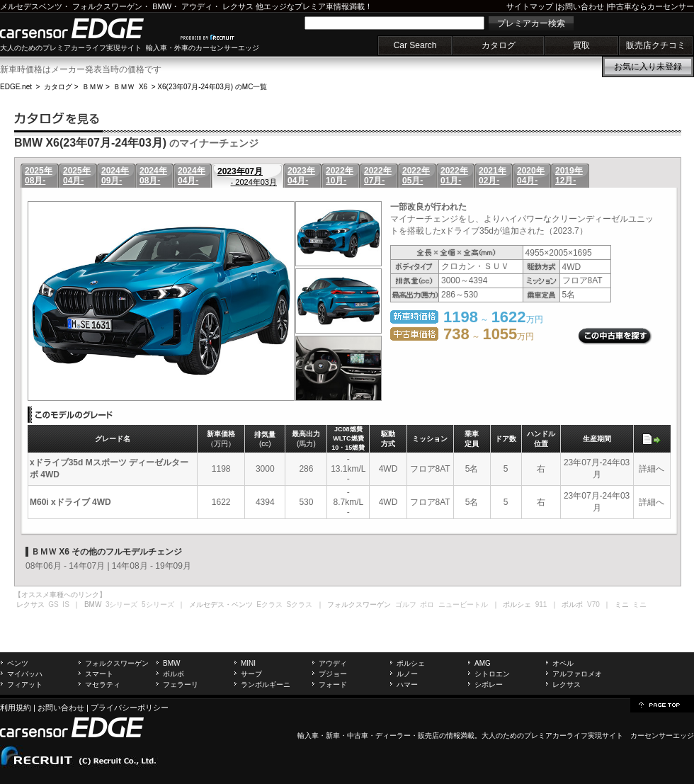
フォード (333, 684)
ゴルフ (406, 604)
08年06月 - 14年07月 (65, 566)
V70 (593, 604)
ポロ (427, 604)
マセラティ (103, 684)
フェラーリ (181, 684)
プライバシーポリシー (130, 708)
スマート (99, 674)
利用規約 (16, 708)
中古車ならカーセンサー (651, 6)
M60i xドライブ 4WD (70, 502)
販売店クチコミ (656, 45)
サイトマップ (530, 6)
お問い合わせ (581, 6)
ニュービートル (463, 604)
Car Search (415, 45)
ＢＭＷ (93, 87)
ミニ (639, 604)
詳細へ (652, 469)
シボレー (489, 684)
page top (662, 704)
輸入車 (308, 735)
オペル (563, 663)
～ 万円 (489, 336)
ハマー (407, 684)
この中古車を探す (615, 336)
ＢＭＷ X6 (130, 87)
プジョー (333, 674)
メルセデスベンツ (31, 6)
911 (541, 604)
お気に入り (648, 67)
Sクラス (300, 604)
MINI (248, 663)
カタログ (499, 45)
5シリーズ (158, 604)
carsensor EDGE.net (87, 28)
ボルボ (173, 674)
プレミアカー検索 (531, 23)
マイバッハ (25, 674)
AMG (483, 663)
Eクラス (269, 604)
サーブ (251, 674)
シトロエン (492, 674)
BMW (162, 6)
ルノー (407, 674)
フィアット (25, 684)
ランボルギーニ (266, 684)
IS (66, 604)
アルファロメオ (577, 674)
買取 (581, 45)
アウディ (197, 6)
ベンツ (18, 663)
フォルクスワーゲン (107, 6)
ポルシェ (411, 663)
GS (53, 604)
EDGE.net (16, 87)
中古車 (358, 735)
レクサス (238, 6)
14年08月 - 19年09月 (152, 566)
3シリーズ (122, 604)
